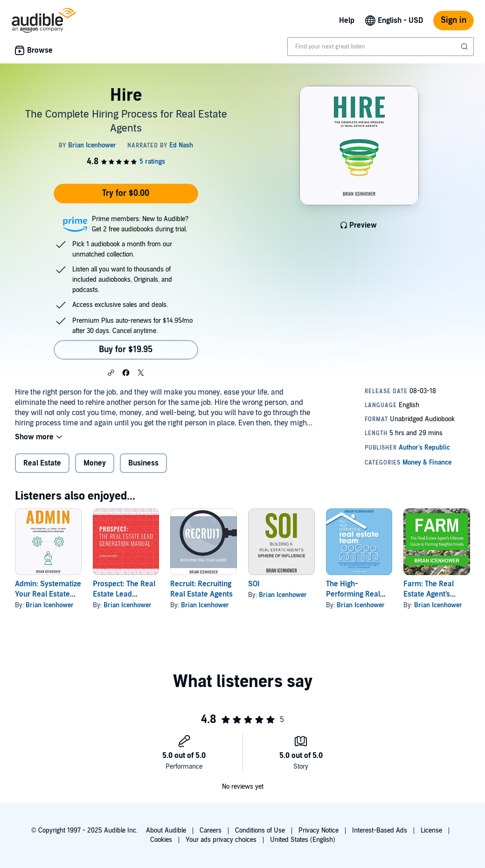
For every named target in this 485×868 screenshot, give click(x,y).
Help (347, 21)
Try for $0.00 (126, 193)
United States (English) (303, 840)
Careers (211, 830)
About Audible (166, 830)
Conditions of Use (260, 830)
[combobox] (381, 47)
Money (95, 463)
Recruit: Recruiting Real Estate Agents (201, 589)
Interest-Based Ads (380, 830)
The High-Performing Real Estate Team (353, 594)
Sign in (454, 20)
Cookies (161, 840)
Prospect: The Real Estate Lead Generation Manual (125, 594)
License (431, 830)
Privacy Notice (319, 830)
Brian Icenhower (50, 605)
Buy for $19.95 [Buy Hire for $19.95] (126, 350)
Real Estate (42, 463)
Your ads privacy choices (221, 840)
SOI (254, 584)
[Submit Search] (465, 47)
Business (143, 463)
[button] (111, 372)
